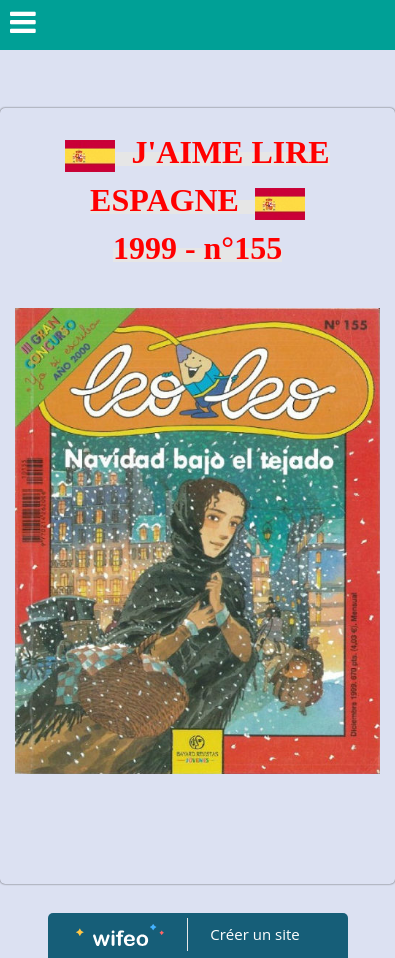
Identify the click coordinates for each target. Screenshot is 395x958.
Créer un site (254, 934)
